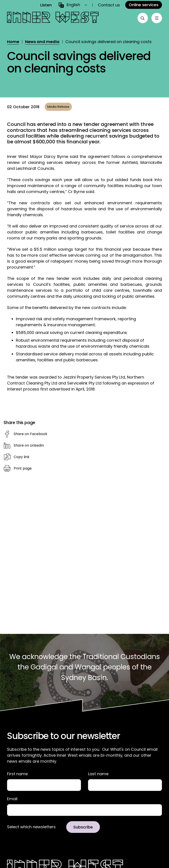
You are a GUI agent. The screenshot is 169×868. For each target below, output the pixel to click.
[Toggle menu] (157, 18)
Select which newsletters (31, 827)
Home (13, 42)
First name (17, 774)
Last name (98, 774)
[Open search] (143, 18)
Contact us (109, 5)
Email (12, 799)
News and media (42, 42)
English (73, 5)
